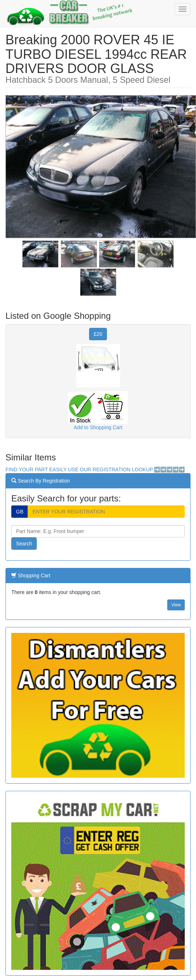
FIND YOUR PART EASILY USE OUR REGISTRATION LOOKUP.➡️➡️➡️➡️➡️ (95, 469)
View (176, 605)
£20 (98, 334)
